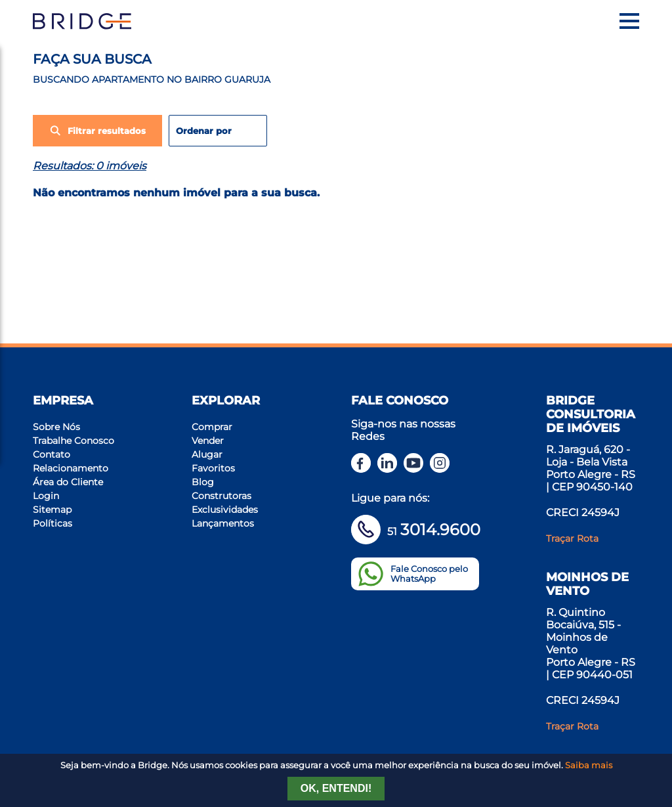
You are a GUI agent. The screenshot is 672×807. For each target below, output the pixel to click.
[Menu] (629, 21)
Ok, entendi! (336, 788)
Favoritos (213, 468)
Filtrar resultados (97, 131)
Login (46, 496)
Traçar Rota (572, 538)
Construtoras (221, 496)
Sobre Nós (56, 427)
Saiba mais (589, 765)
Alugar (207, 454)
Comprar (212, 427)
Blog (203, 482)
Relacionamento (71, 468)
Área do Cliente (68, 482)
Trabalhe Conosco (73, 441)
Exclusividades (225, 510)
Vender (208, 441)
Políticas (52, 523)
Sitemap (52, 510)
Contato (52, 454)
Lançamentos (223, 523)
